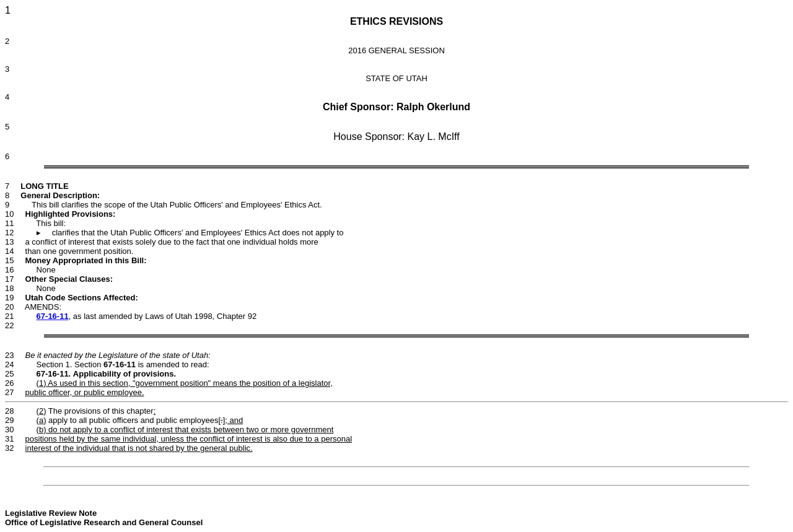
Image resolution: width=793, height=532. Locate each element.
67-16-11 (53, 316)
